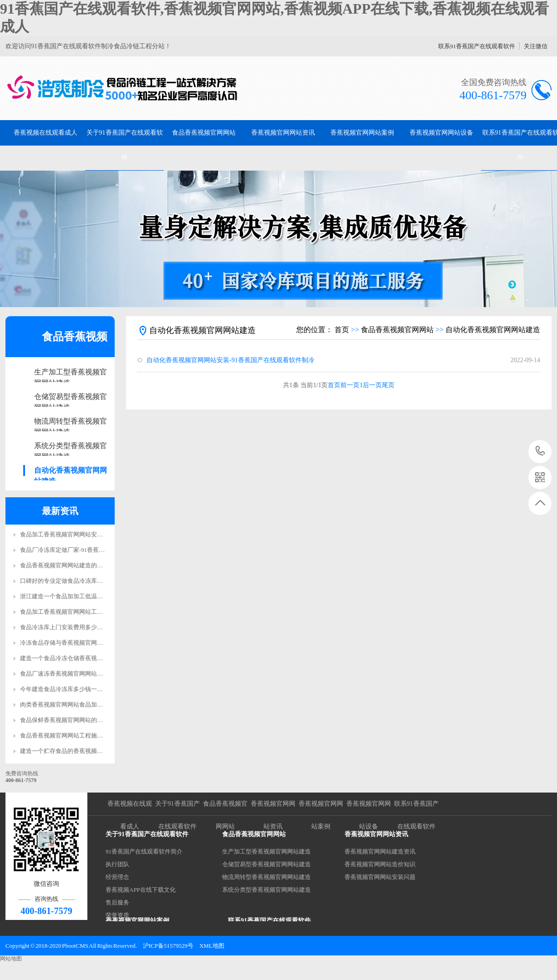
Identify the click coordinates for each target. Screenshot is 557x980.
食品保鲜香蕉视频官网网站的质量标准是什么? (81, 720)
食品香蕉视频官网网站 (204, 133)
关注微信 (536, 46)
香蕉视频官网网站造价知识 (380, 864)
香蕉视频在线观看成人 (46, 133)
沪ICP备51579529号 (168, 946)
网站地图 (11, 959)
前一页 (350, 385)
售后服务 (117, 902)
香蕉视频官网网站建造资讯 (380, 851)
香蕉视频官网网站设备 (441, 133)
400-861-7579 (540, 452)
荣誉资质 (117, 915)
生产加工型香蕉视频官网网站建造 (71, 373)
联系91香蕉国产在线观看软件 (477, 46)
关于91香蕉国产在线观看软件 (125, 145)
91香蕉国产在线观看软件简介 (144, 851)
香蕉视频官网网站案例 (362, 133)
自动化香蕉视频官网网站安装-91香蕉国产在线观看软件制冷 (230, 360)
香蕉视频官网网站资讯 (283, 133)
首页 (342, 330)
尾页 (388, 385)
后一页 (372, 385)
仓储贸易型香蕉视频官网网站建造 (71, 397)
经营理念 (117, 877)
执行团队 (117, 864)
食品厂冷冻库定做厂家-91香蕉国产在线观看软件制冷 (89, 550)
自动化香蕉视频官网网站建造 (71, 471)
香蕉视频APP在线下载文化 (141, 890)
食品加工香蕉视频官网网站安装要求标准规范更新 (85, 534)
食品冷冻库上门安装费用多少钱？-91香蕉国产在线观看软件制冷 (104, 627)
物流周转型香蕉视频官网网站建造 (71, 422)
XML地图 (212, 946)
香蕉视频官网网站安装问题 (380, 877)
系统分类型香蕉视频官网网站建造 (71, 447)
